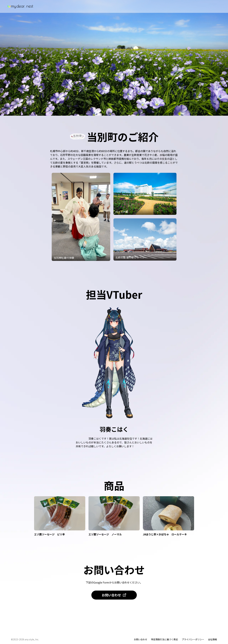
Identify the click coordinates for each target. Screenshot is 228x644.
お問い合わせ (114, 595)
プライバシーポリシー (193, 639)
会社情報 (212, 639)
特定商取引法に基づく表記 (164, 639)
